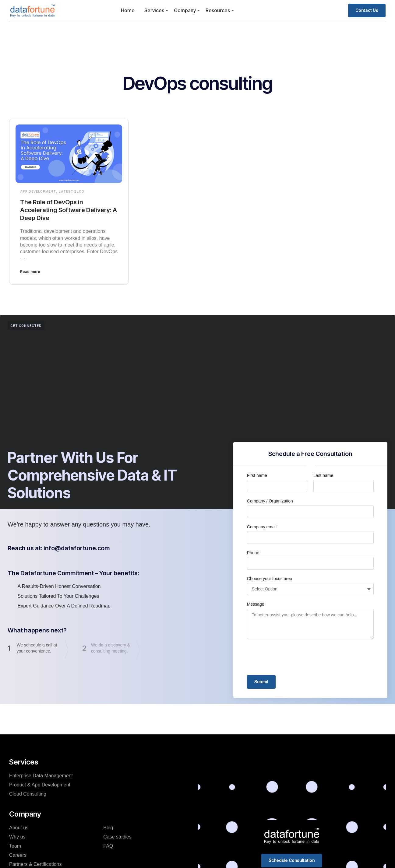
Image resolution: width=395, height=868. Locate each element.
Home (128, 10)
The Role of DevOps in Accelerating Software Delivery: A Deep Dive (69, 210)
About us (19, 828)
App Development (38, 191)
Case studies (117, 837)
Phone (253, 553)
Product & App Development (40, 785)
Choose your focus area (270, 579)
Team (15, 846)
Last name (323, 475)
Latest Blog (72, 191)
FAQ (108, 846)
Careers (18, 855)
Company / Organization (270, 501)
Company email (262, 527)
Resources (218, 10)
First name (257, 475)
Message (256, 604)
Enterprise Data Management (41, 776)
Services (154, 10)
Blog (108, 828)
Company (185, 10)
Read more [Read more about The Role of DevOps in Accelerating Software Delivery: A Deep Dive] (30, 272)
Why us (17, 837)
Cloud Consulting (28, 794)
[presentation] (293, 657)
